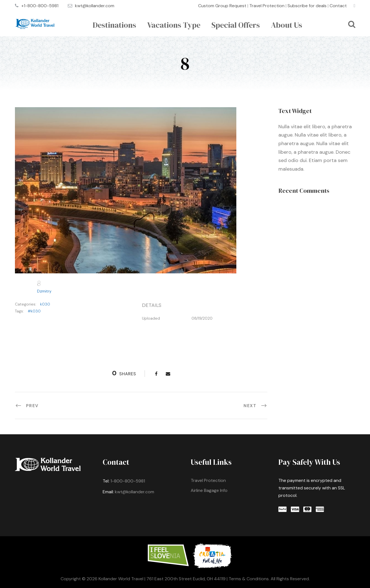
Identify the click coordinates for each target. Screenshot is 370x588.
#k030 (34, 311)
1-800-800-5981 (128, 481)
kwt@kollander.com (95, 6)
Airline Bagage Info (209, 490)
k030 (45, 304)
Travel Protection (267, 6)
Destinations (114, 25)
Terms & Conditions (249, 579)
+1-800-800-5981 (40, 6)
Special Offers (236, 25)
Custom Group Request (222, 6)
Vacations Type (174, 25)
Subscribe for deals (307, 6)
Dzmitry (44, 291)
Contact (338, 6)
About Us (287, 25)
